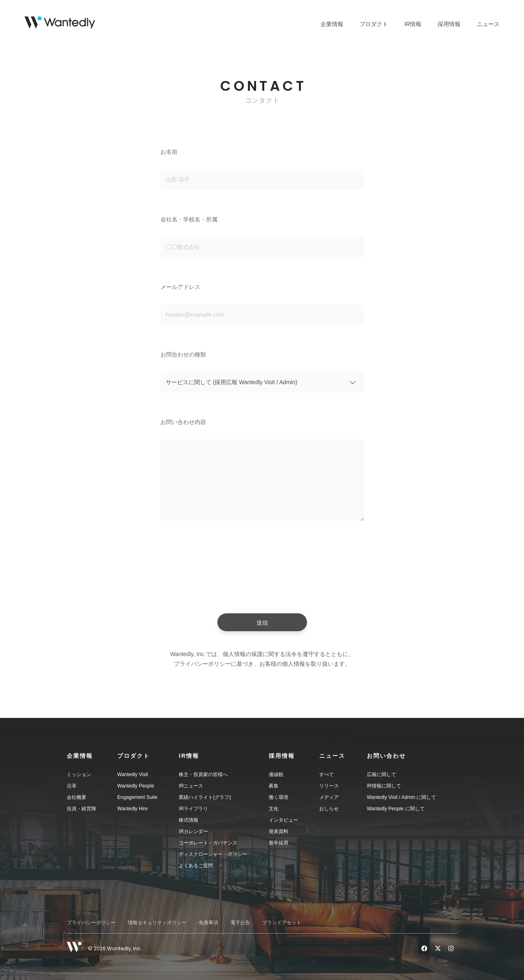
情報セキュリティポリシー (157, 923)
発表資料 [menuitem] (278, 831)
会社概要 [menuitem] (77, 797)
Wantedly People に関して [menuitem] (396, 809)
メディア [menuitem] (329, 797)
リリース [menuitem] (329, 786)
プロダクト (374, 24)
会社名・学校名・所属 (189, 219)
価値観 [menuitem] (276, 774)
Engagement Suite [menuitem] (137, 797)
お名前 (169, 152)
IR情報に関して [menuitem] (384, 786)
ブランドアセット (282, 923)
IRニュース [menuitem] (191, 786)
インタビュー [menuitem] (283, 820)
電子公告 (240, 923)
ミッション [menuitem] (79, 774)
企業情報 (332, 24)
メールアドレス (180, 287)
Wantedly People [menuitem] (136, 786)
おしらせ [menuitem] (329, 809)
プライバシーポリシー (91, 923)
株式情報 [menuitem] (189, 820)
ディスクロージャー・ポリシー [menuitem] (213, 854)
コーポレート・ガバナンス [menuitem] (208, 843)
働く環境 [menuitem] (278, 797)
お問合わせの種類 (183, 354)
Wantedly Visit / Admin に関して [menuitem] (401, 797)
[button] (92, 756)
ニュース (488, 24)
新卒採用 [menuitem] (278, 843)
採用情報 (449, 24)
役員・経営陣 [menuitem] (81, 809)
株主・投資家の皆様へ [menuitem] (203, 774)
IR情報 (413, 24)
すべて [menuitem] (327, 774)
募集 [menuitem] (274, 786)
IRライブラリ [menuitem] (193, 809)
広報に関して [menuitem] (381, 774)
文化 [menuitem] (274, 809)
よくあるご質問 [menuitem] (196, 866)
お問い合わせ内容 (183, 422)
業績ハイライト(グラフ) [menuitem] (205, 797)
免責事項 (208, 923)
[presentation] (262, 569)
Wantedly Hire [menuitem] (133, 809)
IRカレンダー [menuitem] (193, 831)
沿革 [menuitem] (72, 786)
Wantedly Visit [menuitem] (133, 774)
